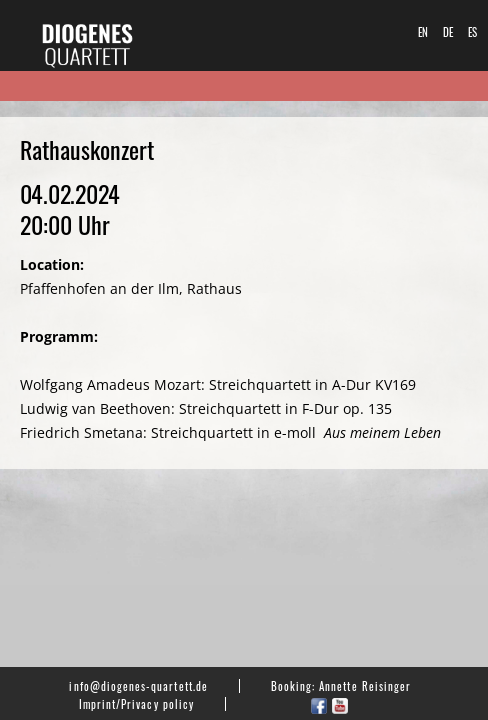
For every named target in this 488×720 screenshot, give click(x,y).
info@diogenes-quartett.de (138, 686)
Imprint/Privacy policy (136, 704)
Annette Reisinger (365, 686)
